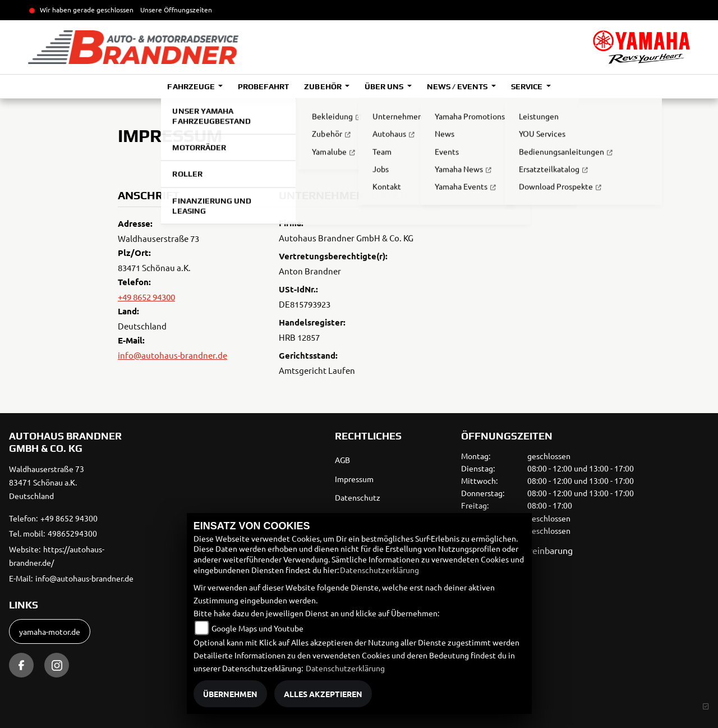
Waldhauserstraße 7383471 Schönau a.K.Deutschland (47, 482)
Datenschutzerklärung (379, 570)
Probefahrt (263, 86)
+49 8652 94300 (146, 297)
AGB (342, 460)
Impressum (354, 479)
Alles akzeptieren (323, 694)
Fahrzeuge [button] (192, 86)
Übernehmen (230, 694)
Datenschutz (358, 497)
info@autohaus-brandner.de (172, 355)
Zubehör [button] (323, 86)
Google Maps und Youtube (257, 628)
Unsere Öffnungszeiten (176, 10)
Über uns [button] (385, 86)
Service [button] (528, 86)
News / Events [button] (458, 86)
